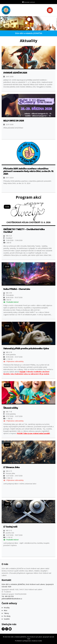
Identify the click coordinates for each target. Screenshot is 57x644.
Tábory (5, 613)
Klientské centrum (29, 2)
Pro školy (6, 616)
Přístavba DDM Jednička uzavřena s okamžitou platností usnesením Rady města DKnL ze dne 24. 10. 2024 (28, 171)
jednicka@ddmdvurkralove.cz (12, 599)
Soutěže (6, 619)
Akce (4, 610)
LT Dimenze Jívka (11, 467)
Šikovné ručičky (11, 408)
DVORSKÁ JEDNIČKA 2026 (15, 73)
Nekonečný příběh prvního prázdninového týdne (26, 348)
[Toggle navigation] (50, 10)
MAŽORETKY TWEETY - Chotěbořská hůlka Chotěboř (24, 231)
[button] (1, 23)
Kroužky (6, 608)
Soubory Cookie (37, 641)
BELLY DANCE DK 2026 (14, 121)
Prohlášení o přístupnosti (23, 641)
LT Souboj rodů (10, 527)
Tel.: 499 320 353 (8, 596)
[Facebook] (3, 629)
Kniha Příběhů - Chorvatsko (17, 289)
